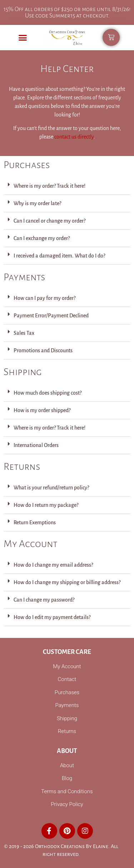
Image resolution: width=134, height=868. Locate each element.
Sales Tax (24, 333)
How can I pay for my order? (44, 298)
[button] (23, 38)
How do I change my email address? (53, 565)
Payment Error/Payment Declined (51, 316)
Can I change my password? (44, 600)
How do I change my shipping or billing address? (67, 582)
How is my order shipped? (42, 410)
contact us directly (74, 137)
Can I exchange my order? (42, 238)
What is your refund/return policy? (51, 488)
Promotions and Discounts (43, 350)
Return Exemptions (35, 523)
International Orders (36, 445)
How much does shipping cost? (48, 393)
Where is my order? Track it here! (49, 186)
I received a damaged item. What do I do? (59, 256)
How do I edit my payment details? (52, 617)
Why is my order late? (37, 203)
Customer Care (67, 652)
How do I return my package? (46, 505)
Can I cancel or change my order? (49, 221)
